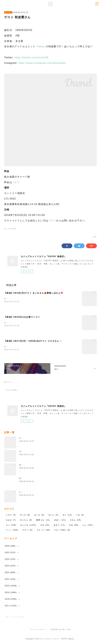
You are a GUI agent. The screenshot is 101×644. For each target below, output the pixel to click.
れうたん (26, 521)
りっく (12, 531)
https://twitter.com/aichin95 (31, 57)
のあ (74, 526)
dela (41, 46)
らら (88, 526)
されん (75, 521)
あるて (59, 526)
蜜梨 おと (43, 521)
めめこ (60, 521)
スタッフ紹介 (62, 531)
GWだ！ (23, 479)
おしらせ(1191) (10, 229)
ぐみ (80, 516)
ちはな (11, 521)
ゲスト (27, 531)
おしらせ (8, 12)
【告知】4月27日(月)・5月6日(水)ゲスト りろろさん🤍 (33, 341)
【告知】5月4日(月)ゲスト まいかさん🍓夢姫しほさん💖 (34, 293)
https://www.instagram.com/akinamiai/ (42, 63)
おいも (39, 516)
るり (67, 516)
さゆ (45, 526)
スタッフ (43, 531)
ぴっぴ (22, 465)
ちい (11, 526)
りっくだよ (24, 439)
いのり (22, 493)
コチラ (16, 182)
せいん (53, 516)
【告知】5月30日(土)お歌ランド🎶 (22, 317)
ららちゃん (24, 452)
